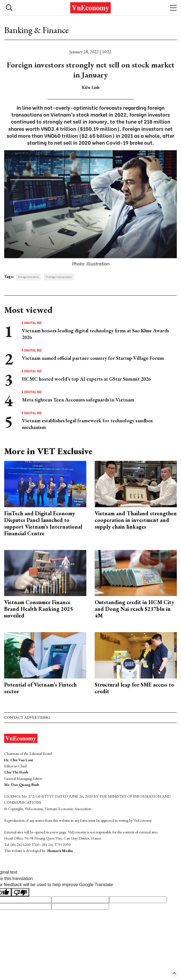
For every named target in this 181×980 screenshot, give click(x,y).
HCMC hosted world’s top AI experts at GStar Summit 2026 (86, 379)
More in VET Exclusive (48, 451)
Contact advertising (27, 717)
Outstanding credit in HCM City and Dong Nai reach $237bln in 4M (134, 609)
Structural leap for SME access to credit (134, 688)
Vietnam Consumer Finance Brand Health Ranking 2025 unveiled (39, 609)
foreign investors (28, 277)
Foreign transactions (59, 277)
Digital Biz (33, 323)
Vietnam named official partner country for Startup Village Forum (93, 358)
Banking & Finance (37, 30)
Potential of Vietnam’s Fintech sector (40, 688)
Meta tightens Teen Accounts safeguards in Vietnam (78, 400)
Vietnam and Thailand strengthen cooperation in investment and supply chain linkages (136, 520)
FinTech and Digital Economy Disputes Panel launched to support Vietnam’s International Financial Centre (43, 523)
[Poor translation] (20, 892)
